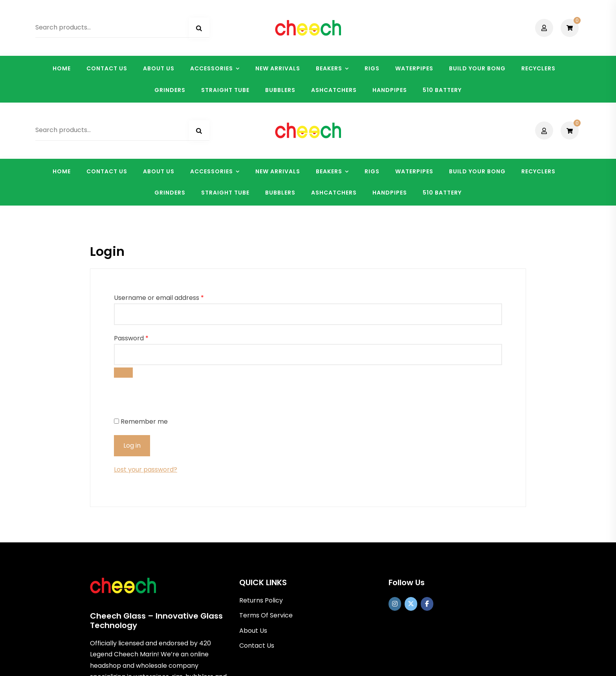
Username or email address (159, 195)
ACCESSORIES (212, 68)
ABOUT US (159, 68)
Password (131, 235)
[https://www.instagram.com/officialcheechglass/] (395, 501)
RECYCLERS (538, 68)
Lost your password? (146, 367)
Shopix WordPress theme (346, 664)
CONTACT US (107, 68)
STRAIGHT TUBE (225, 90)
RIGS (372, 68)
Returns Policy (261, 498)
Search (199, 28)
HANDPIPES (390, 90)
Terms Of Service (266, 513)
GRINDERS (170, 90)
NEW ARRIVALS (278, 68)
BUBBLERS (280, 90)
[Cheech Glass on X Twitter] (411, 501)
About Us (253, 528)
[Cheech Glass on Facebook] (427, 501)
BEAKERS (329, 68)
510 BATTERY (442, 90)
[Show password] (123, 270)
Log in (132, 343)
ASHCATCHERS (334, 90)
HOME (62, 68)
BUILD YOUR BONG (477, 68)
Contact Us (257, 543)
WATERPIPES (414, 68)
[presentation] (168, 296)
